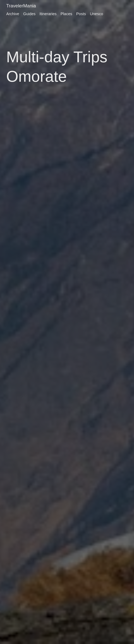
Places (66, 14)
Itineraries (48, 14)
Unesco (96, 14)
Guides (29, 14)
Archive (13, 14)
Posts (81, 14)
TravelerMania (21, 6)
